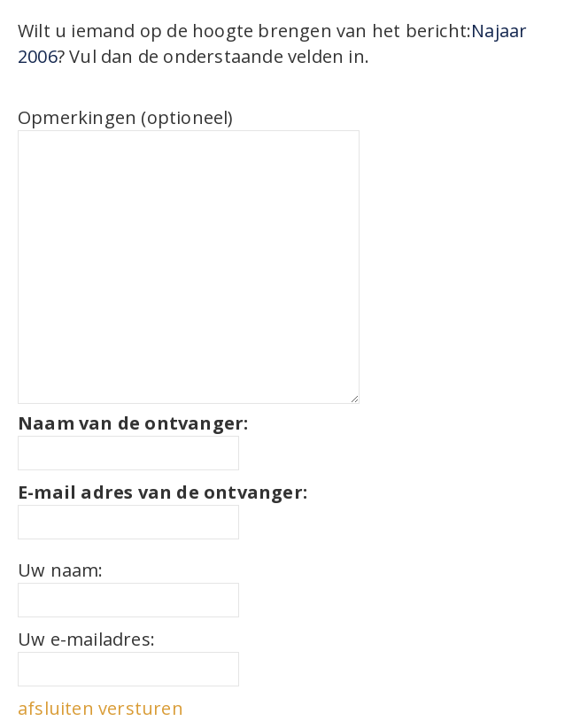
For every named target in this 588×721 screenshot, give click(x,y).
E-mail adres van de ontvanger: (162, 492)
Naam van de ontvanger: (133, 423)
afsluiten (56, 708)
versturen (141, 708)
